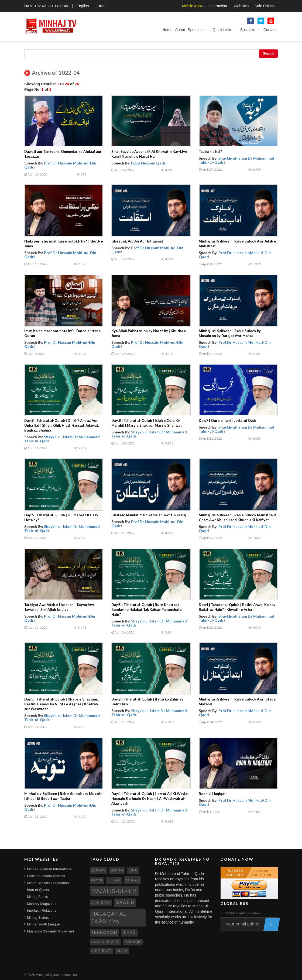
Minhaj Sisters (38, 917)
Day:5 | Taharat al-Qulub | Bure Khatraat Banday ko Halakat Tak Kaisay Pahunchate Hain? (147, 609)
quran (98, 870)
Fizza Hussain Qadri (149, 163)
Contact (270, 30)
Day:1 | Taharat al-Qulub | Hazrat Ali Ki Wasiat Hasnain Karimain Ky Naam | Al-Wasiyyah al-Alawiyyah (150, 799)
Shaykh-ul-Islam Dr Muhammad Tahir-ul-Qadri (236, 160)
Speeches (196, 30)
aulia (122, 951)
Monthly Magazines (42, 904)
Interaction (218, 6)
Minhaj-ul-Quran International (50, 869)
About (180, 30)
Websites (241, 6)
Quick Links (222, 30)
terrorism (105, 932)
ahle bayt (101, 951)
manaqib (133, 942)
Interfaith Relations (42, 910)
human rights (106, 942)
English (83, 6)
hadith (117, 870)
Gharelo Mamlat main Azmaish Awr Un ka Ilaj (149, 515)
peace (97, 880)
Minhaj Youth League (43, 924)
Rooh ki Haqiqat (212, 794)
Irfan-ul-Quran (38, 890)
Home (167, 30)
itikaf (114, 880)
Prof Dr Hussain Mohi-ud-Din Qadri (60, 165)
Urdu (101, 6)
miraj (133, 880)
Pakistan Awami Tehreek (46, 876)
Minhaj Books (37, 897)
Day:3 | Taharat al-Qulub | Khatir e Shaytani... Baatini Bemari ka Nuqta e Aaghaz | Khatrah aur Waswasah (62, 704)
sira (133, 870)
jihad (129, 932)
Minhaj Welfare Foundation (48, 883)
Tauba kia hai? (210, 151)
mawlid (125, 902)
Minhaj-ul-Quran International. (57, 975)
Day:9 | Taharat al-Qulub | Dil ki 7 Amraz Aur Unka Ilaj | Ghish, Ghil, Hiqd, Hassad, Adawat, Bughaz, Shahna (62, 425)
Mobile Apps (192, 6)
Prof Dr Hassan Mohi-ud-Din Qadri (60, 344)
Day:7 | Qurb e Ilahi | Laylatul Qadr (228, 420)
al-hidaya (101, 903)
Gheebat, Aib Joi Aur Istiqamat (137, 241)
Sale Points (264, 6)
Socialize (248, 30)
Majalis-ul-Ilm (114, 891)
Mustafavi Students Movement (51, 931)
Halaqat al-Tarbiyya (110, 918)
